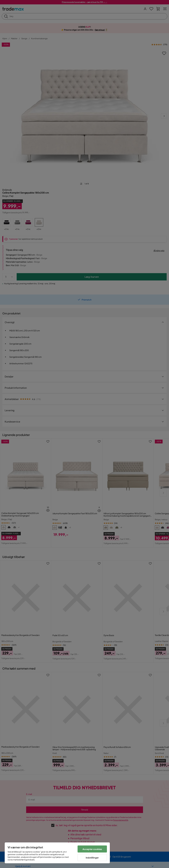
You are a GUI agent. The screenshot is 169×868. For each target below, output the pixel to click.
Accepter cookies (92, 849)
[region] (57, 853)
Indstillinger (92, 858)
